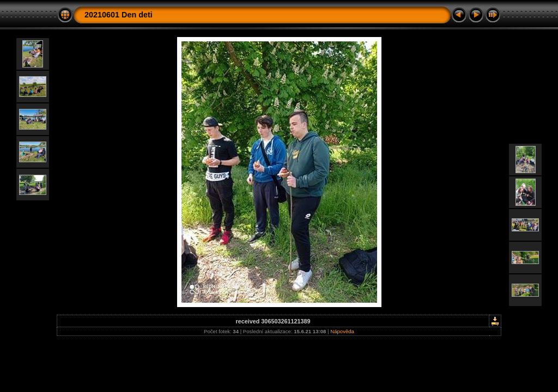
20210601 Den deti (119, 15)
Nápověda (342, 331)
